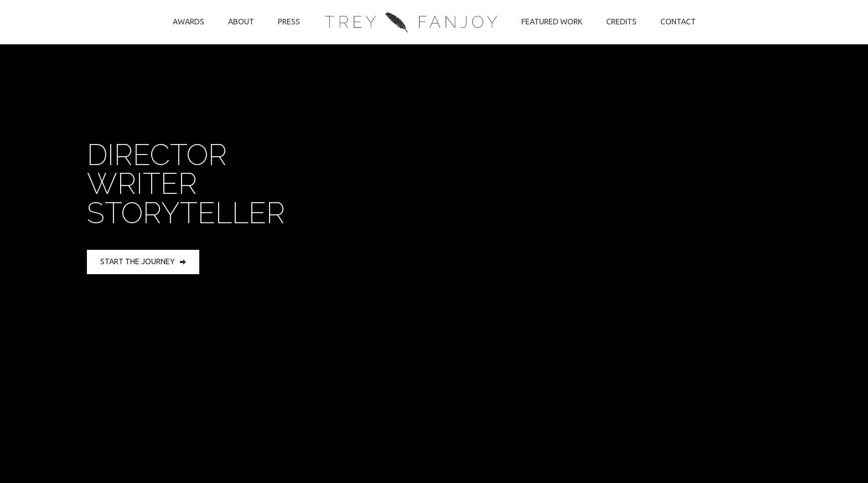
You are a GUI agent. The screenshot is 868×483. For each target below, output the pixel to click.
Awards (188, 22)
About (241, 22)
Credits (621, 22)
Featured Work (552, 22)
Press (289, 22)
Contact (678, 22)
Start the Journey (143, 261)
